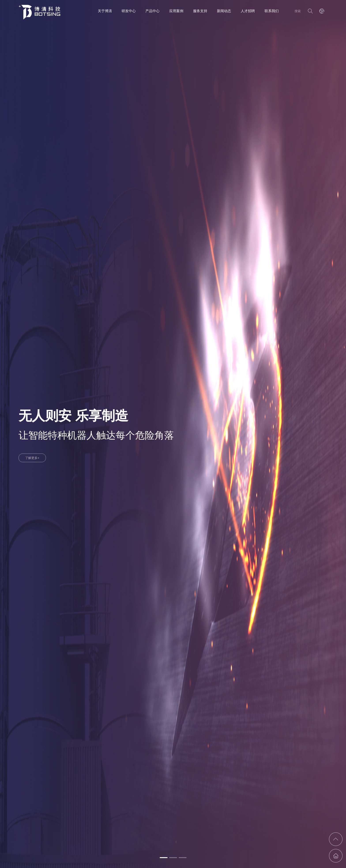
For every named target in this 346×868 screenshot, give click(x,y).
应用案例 (176, 11)
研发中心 (129, 11)
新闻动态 (224, 11)
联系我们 (272, 11)
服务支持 (200, 11)
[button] (164, 858)
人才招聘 (248, 11)
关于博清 (105, 11)
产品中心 (152, 11)
